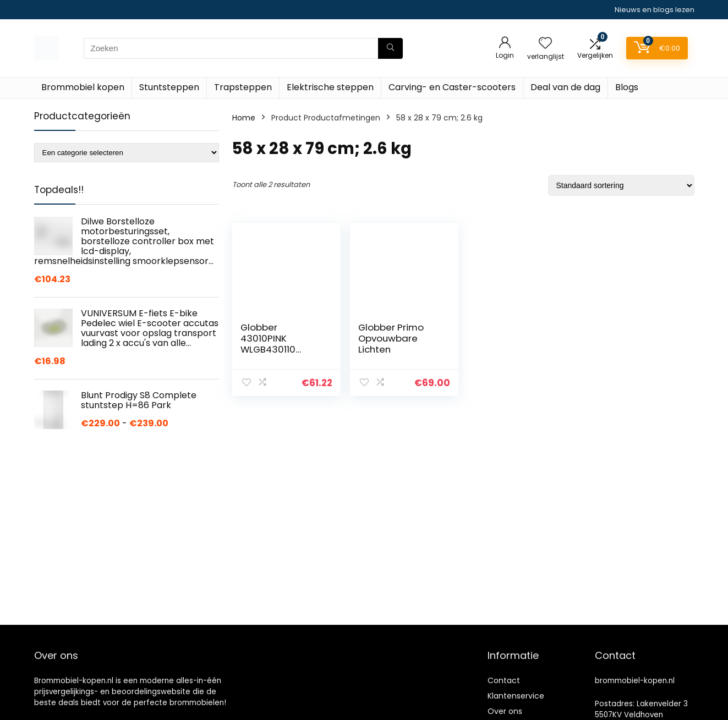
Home (244, 118)
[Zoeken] (390, 48)
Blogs (627, 87)
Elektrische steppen (330, 87)
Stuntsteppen (169, 87)
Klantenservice (516, 696)
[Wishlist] (545, 44)
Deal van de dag (565, 87)
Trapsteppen (243, 87)
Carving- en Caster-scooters (452, 87)
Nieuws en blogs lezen (655, 10)
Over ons (505, 711)
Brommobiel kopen (83, 87)
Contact (504, 680)
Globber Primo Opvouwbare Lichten (391, 338)
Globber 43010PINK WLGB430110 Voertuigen (268, 344)
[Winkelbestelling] (621, 185)
